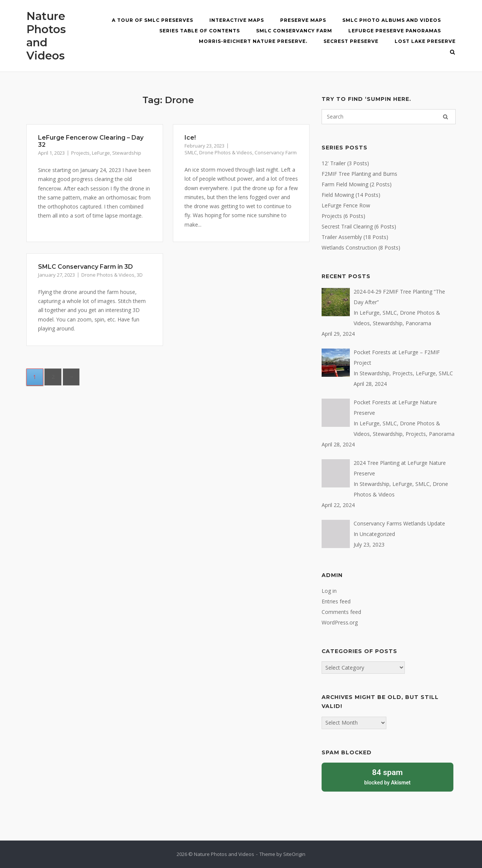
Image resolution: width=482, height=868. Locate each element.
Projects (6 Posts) (343, 216)
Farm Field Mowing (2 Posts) (357, 184)
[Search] (445, 117)
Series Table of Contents (200, 31)
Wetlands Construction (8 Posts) (361, 247)
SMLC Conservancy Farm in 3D (85, 267)
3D (140, 275)
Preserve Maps (303, 20)
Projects (80, 153)
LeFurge (101, 153)
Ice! (190, 138)
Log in (329, 591)
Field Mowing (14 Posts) (351, 195)
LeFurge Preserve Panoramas (395, 31)
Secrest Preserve (351, 41)
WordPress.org (340, 622)
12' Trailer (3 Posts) (345, 163)
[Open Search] (452, 53)
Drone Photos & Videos (226, 152)
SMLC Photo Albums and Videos (392, 20)
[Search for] (389, 117)
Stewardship (127, 153)
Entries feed (336, 601)
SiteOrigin (294, 854)
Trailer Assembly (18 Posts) (355, 237)
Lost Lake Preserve (425, 41)
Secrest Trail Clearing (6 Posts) (359, 226)
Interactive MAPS (237, 20)
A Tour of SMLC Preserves (153, 20)
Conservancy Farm (276, 152)
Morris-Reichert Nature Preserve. (253, 41)
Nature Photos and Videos (46, 36)
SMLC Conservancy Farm (294, 31)
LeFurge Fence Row (346, 205)
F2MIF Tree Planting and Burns (359, 174)
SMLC (191, 152)
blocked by (387, 776)
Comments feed (341, 612)
